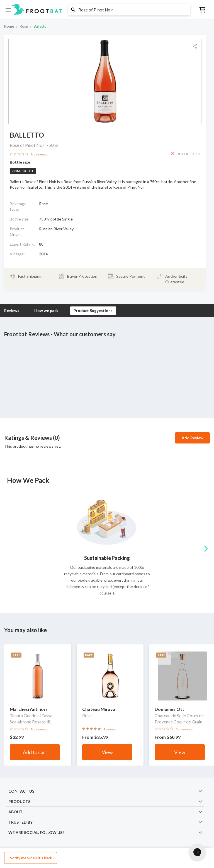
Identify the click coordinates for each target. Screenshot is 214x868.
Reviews (12, 310)
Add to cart (35, 752)
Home (9, 26)
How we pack (46, 310)
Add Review (193, 438)
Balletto (40, 26)
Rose (24, 26)
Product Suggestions (93, 310)
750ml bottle (23, 171)
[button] (107, 10)
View (107, 752)
